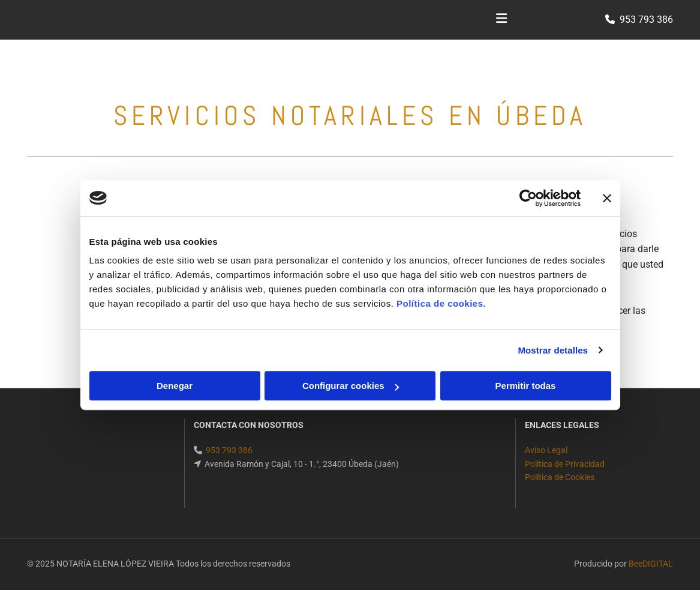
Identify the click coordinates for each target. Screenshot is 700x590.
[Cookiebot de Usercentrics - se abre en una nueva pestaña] (528, 198)
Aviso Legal (546, 450)
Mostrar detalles (553, 350)
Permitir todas (526, 386)
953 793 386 (646, 20)
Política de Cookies (560, 477)
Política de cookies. (441, 303)
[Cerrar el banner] (607, 198)
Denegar (175, 386)
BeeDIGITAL (651, 564)
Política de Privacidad (565, 464)
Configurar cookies (351, 386)
